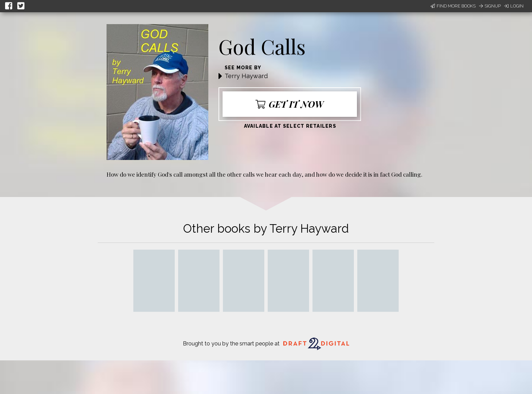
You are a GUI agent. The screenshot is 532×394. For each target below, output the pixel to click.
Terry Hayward (246, 76)
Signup (490, 6)
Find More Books (453, 6)
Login (514, 6)
